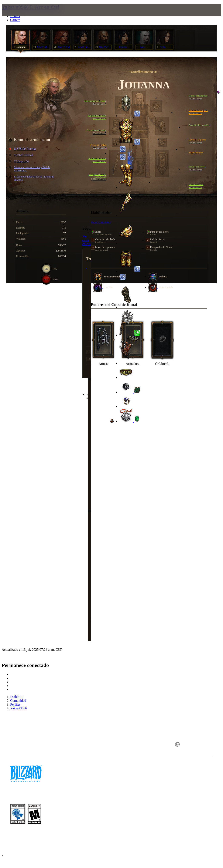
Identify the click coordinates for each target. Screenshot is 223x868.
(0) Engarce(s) (19, 161)
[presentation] (18, 15)
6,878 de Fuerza (23, 149)
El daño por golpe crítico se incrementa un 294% (32, 178)
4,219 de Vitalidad (21, 155)
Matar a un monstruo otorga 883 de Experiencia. (30, 169)
